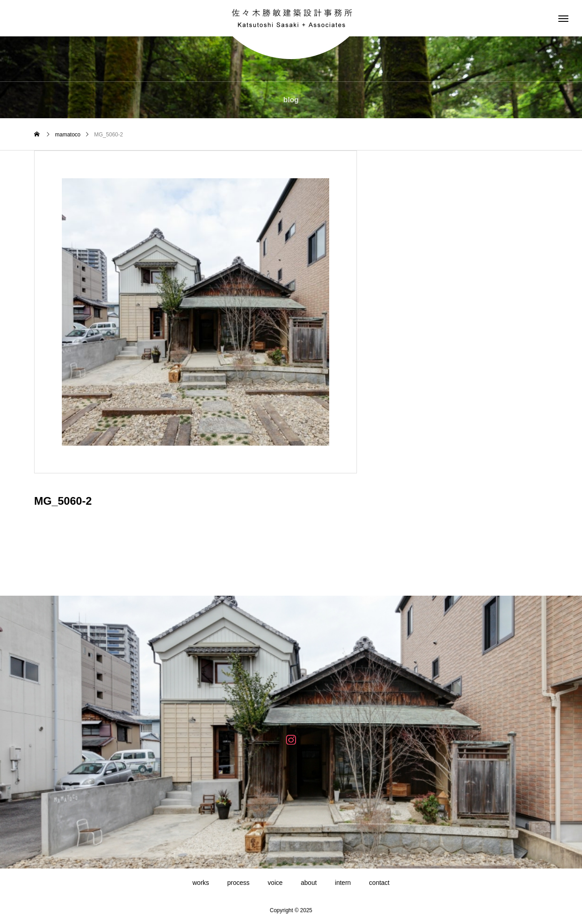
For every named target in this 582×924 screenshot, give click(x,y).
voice (275, 883)
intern (343, 883)
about (309, 883)
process (238, 883)
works (201, 883)
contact (379, 883)
